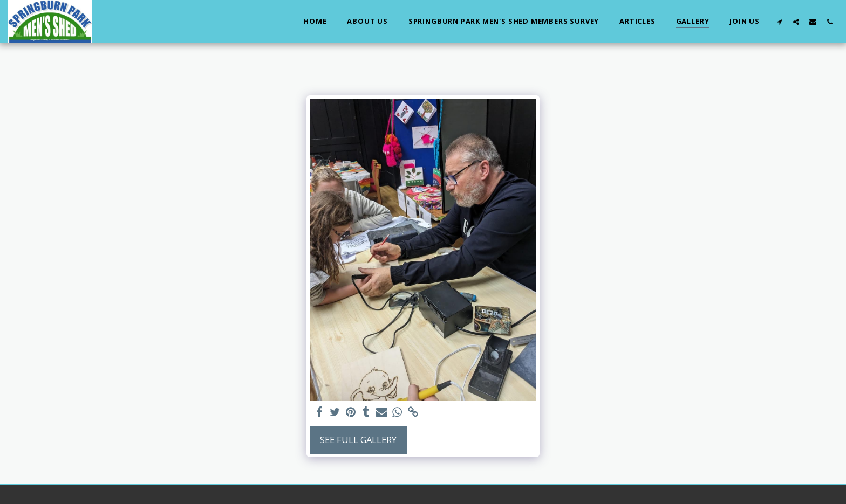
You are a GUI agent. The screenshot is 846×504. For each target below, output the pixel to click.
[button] (779, 22)
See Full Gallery (358, 440)
